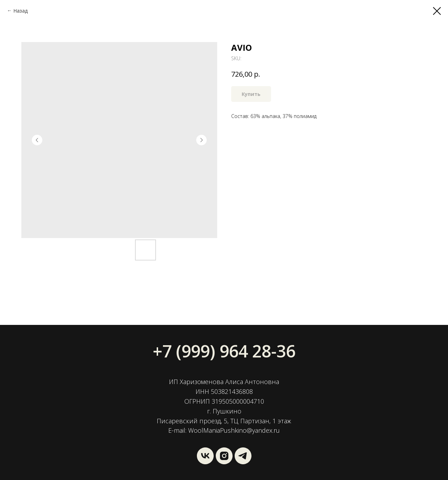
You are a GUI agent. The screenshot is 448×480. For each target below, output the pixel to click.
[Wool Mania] (243, 456)
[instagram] (224, 456)
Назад (20, 11)
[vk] (205, 456)
